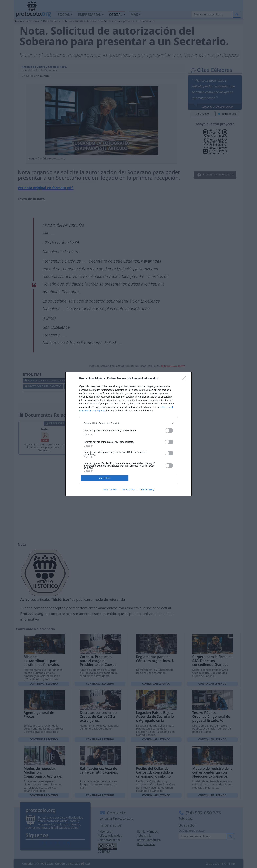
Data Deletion (110, 490)
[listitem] (128, 423)
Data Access (128, 490)
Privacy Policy (147, 490)
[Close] (185, 379)
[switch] (169, 430)
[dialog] (128, 434)
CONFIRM (105, 478)
